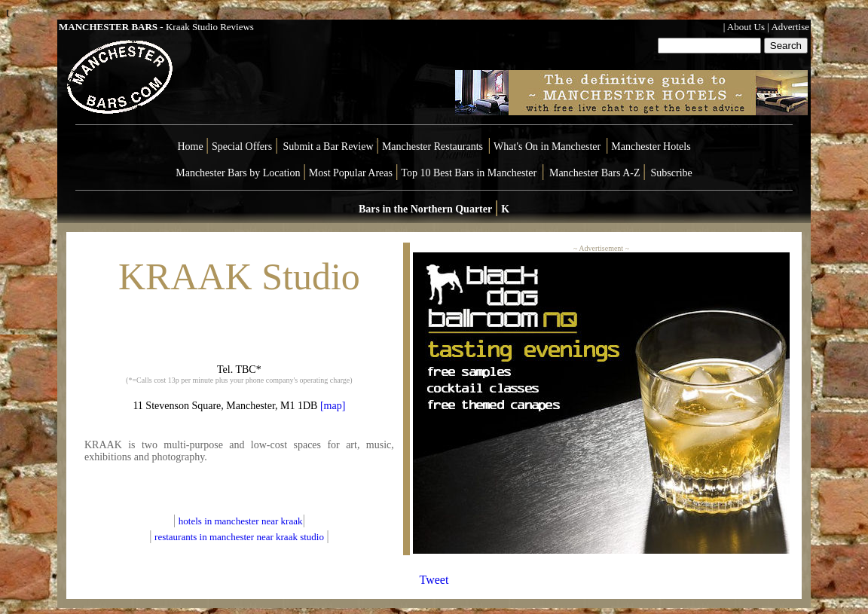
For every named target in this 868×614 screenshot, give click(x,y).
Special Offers (243, 147)
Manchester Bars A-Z (595, 173)
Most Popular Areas (351, 173)
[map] (331, 406)
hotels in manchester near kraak (241, 521)
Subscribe (672, 173)
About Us (746, 27)
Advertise (790, 27)
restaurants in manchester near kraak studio (239, 537)
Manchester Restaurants (432, 147)
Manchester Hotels (651, 147)
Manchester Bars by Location (238, 173)
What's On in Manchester (547, 147)
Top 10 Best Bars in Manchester (469, 173)
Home (190, 147)
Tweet (434, 580)
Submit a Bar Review (328, 147)
